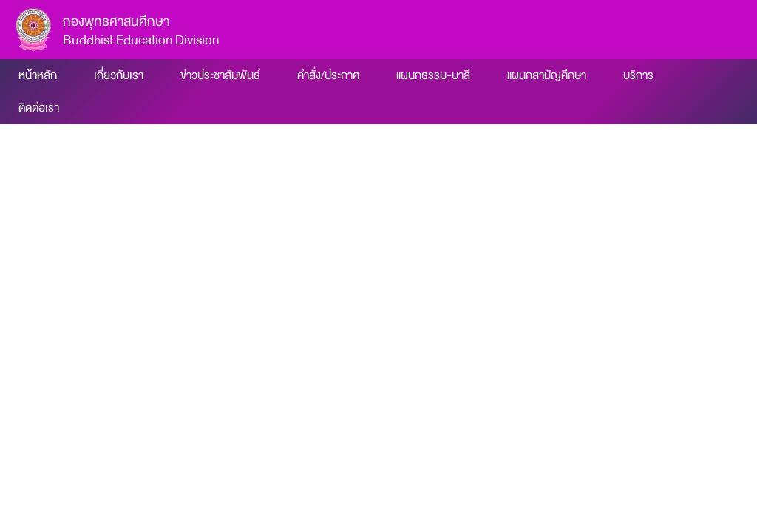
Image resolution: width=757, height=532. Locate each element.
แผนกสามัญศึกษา (547, 75)
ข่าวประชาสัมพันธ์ (220, 75)
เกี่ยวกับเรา (119, 75)
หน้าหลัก (38, 75)
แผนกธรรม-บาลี (433, 75)
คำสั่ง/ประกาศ (328, 75)
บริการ (638, 75)
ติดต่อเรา (39, 108)
